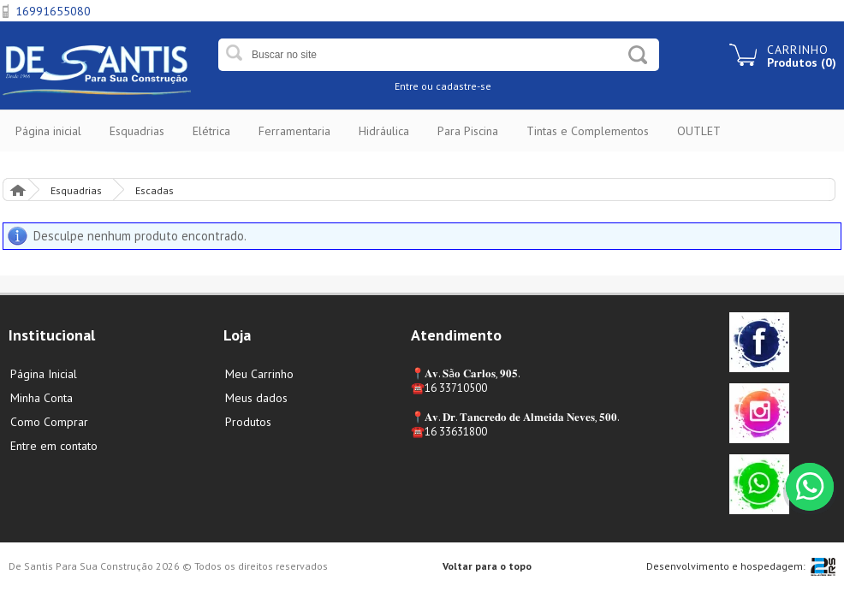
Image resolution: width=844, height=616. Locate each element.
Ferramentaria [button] (294, 131)
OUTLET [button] (699, 131)
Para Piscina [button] (468, 131)
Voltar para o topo (487, 566)
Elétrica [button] (211, 131)
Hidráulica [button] (384, 131)
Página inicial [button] (48, 131)
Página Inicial (17, 190)
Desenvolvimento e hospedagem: (726, 566)
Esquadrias (76, 190)
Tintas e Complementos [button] (588, 131)
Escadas (155, 190)
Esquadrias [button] (137, 131)
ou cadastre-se (456, 86)
